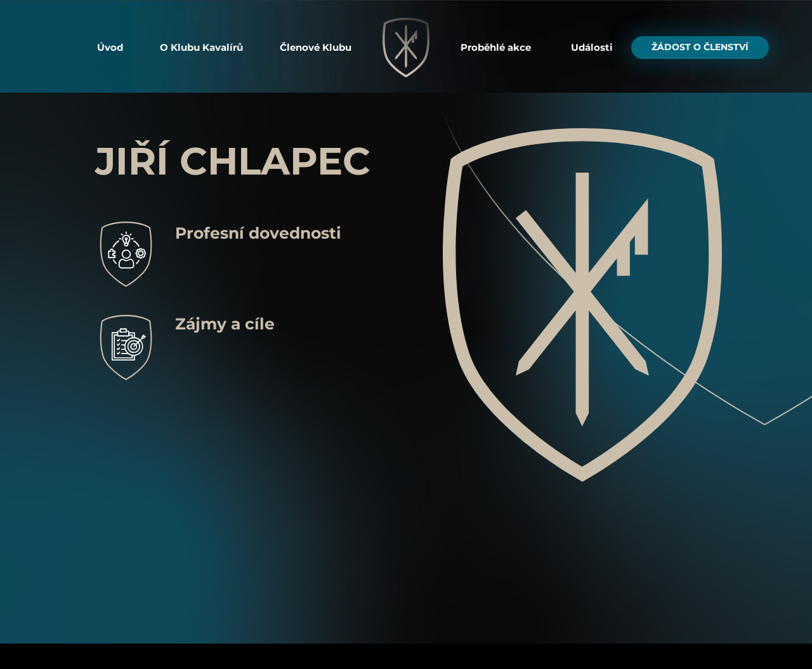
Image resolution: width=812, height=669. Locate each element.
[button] (201, 48)
